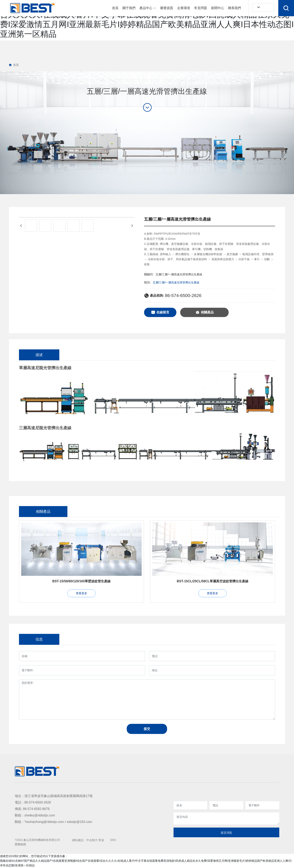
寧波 (101, 840)
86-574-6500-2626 (183, 296)
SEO (113, 840)
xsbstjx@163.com (79, 822)
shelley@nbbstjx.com (40, 815)
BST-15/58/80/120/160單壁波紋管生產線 (81, 581)
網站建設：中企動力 (85, 840)
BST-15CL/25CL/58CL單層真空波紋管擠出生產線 (213, 581)
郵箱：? (20, 822)
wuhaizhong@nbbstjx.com (45, 822)
